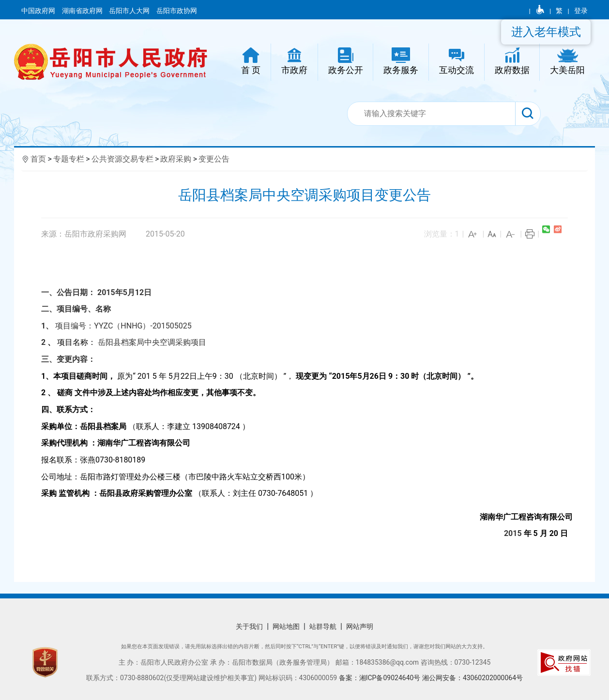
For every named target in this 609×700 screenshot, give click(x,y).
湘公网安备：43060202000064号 (472, 678)
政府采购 (176, 159)
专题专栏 (69, 159)
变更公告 (214, 159)
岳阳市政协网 (177, 11)
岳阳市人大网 (130, 11)
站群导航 (323, 626)
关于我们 (249, 626)
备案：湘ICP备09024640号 (381, 678)
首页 (38, 159)
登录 (581, 11)
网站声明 (360, 626)
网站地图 (286, 626)
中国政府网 (39, 11)
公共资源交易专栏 (122, 159)
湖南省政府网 (83, 11)
